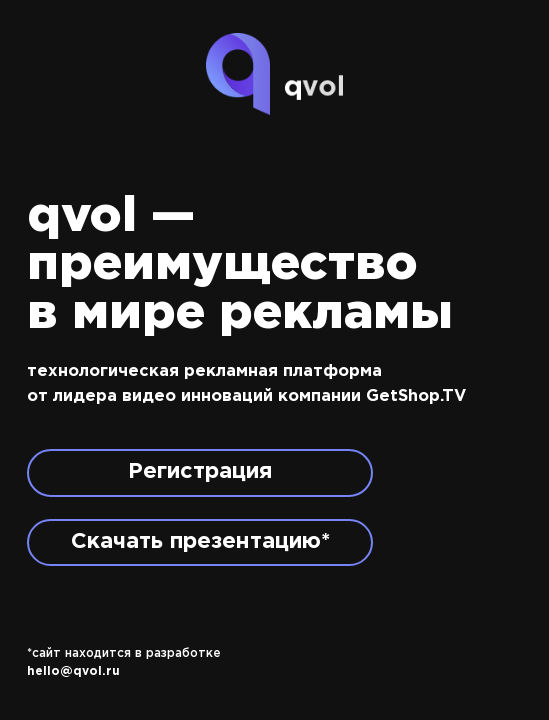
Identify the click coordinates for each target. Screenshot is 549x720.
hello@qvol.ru (73, 671)
